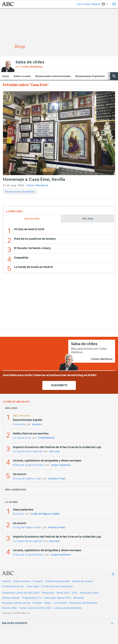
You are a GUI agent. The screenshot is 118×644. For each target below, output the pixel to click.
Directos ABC (9, 608)
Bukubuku (19, 514)
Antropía (37, 603)
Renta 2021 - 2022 (67, 593)
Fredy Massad (46, 438)
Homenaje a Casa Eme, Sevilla (34, 179)
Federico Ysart (57, 479)
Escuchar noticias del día (16, 603)
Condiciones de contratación (57, 586)
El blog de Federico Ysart (27, 479)
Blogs (48, 603)
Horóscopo (48, 593)
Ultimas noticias (11, 598)
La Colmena (60, 603)
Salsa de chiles (30, 62)
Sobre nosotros (22, 581)
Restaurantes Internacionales (53, 76)
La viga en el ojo (22, 438)
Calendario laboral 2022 (58, 598)
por (29, 67)
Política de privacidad (58, 581)
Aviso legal (33, 586)
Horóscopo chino (90, 593)
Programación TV (32, 598)
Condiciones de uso (13, 586)
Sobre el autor (22, 76)
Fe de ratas (19, 424)
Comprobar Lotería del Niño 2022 (21, 593)
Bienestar (79, 598)
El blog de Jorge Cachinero (28, 465)
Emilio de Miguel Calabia (45, 514)
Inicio (6, 76)
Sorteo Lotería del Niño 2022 (35, 608)
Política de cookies (83, 581)
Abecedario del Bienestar (83, 603)
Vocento (7, 581)
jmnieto (37, 424)
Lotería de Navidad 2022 (68, 608)
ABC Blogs (88, 219)
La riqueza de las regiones (28, 451)
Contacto (38, 581)
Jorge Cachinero (61, 465)
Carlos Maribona (37, 185)
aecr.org (54, 451)
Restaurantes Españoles (90, 76)
